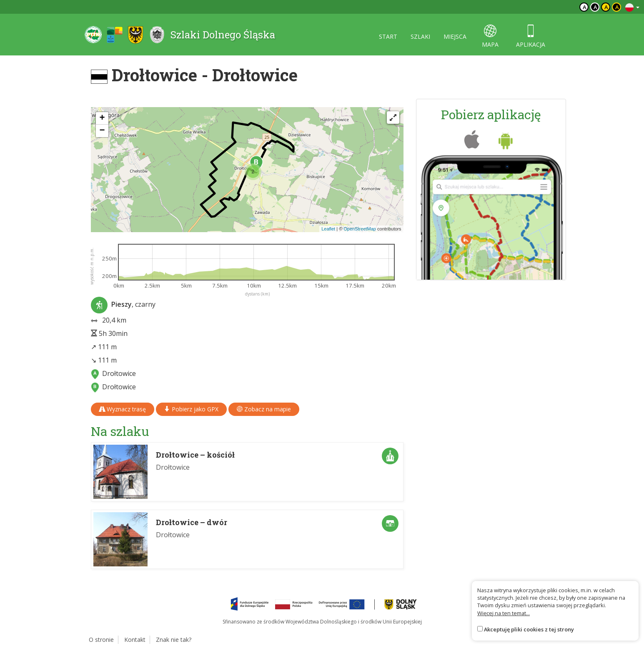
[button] (253, 172)
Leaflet (328, 229)
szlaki (420, 36)
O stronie (101, 640)
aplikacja (531, 36)
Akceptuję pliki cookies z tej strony (529, 629)
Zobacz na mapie (264, 409)
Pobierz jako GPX (191, 409)
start (388, 36)
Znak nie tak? (174, 640)
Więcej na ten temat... (504, 613)
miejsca (455, 36)
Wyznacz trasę (123, 409)
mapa (490, 36)
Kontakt (135, 640)
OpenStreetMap (360, 229)
